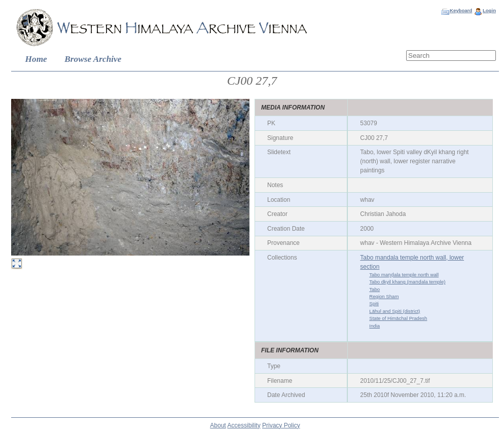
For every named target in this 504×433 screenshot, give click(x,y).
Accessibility (244, 425)
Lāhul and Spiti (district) (394, 311)
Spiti (374, 303)
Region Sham (384, 296)
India (374, 326)
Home (36, 59)
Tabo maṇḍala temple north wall (404, 275)
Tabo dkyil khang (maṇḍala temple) (407, 282)
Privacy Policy (281, 425)
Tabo (374, 289)
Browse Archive (93, 59)
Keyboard (461, 10)
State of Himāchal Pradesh (398, 318)
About (218, 425)
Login (489, 10)
